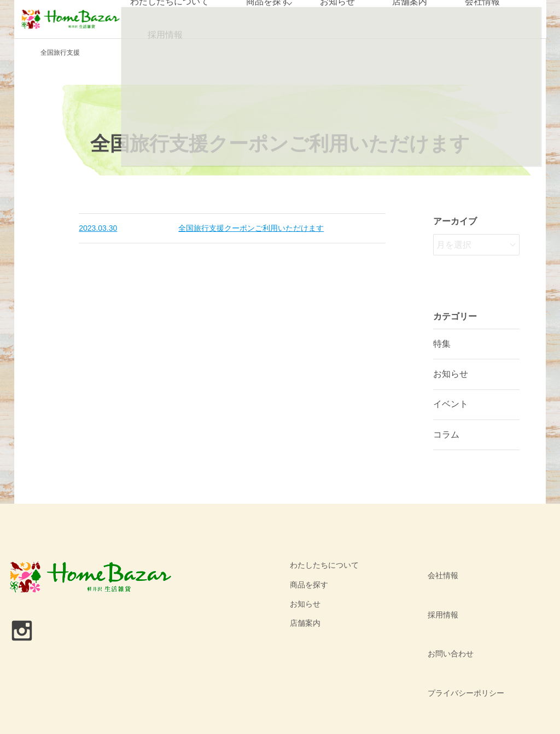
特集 (442, 344)
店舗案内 (305, 623)
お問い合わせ (445, 604)
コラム (446, 435)
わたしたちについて (324, 565)
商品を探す (309, 585)
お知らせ (451, 374)
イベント (451, 404)
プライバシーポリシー (460, 623)
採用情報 (164, 35)
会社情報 (437, 565)
